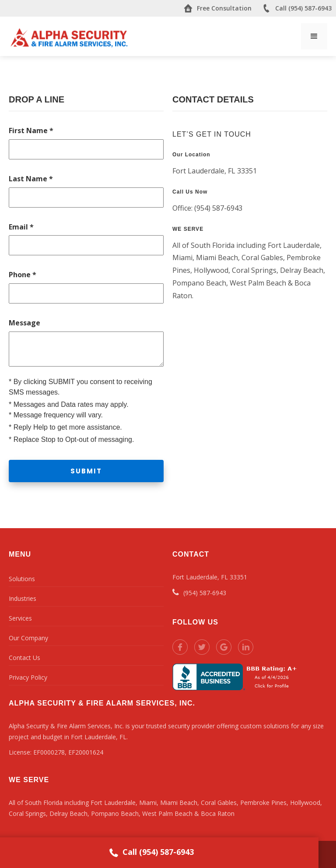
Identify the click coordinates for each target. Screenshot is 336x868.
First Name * (31, 131)
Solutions (22, 579)
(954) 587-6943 (199, 593)
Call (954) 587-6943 (297, 8)
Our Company (28, 638)
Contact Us (24, 658)
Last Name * (31, 179)
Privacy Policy (28, 677)
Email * (21, 227)
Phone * (23, 275)
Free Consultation (218, 8)
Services (20, 618)
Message (24, 323)
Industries (23, 598)
